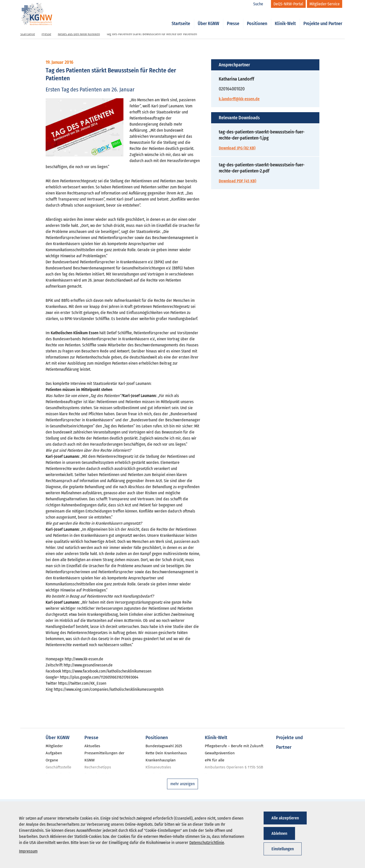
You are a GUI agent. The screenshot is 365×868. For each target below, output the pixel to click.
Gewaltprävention (220, 753)
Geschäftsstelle (58, 767)
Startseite (181, 18)
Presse (233, 18)
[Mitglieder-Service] (325, 4)
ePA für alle (215, 760)
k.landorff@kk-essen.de (239, 99)
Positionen (257, 18)
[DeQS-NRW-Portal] (288, 4)
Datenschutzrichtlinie (207, 843)
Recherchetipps (98, 767)
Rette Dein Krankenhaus (166, 753)
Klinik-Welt (285, 18)
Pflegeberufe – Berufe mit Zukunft (234, 746)
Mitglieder (54, 746)
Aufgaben (54, 753)
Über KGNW (208, 18)
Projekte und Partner (323, 18)
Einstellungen (283, 849)
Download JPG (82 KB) (237, 148)
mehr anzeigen (182, 784)
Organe (52, 760)
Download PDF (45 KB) (238, 181)
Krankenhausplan (161, 760)
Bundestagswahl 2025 (164, 746)
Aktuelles (92, 746)
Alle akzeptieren (285, 818)
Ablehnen (279, 833)
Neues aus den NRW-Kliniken (79, 34)
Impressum (28, 851)
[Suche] (261, 4)
